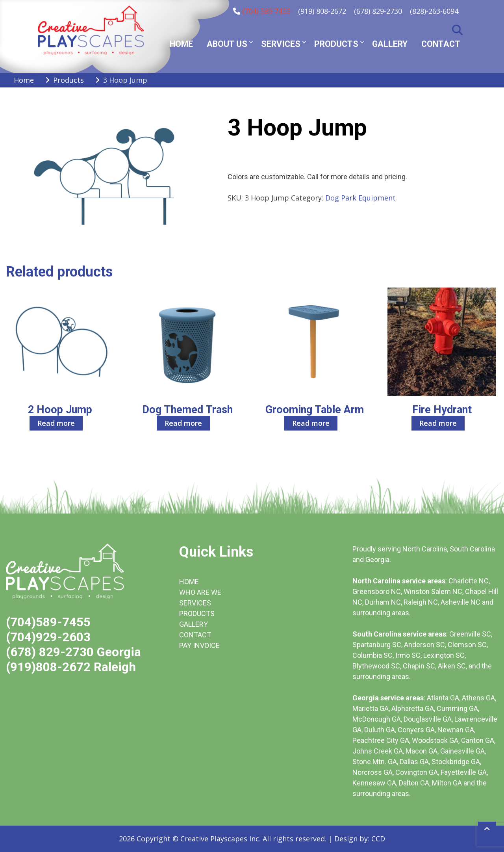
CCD (378, 839)
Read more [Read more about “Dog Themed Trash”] (183, 423)
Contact (441, 44)
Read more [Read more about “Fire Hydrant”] (438, 423)
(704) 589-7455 (266, 11)
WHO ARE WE (200, 592)
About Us (227, 44)
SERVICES (195, 603)
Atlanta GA (443, 698)
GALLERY (194, 624)
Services (281, 44)
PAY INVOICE (199, 645)
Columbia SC (372, 655)
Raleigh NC (421, 602)
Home (181, 44)
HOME (189, 582)
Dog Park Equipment (360, 198)
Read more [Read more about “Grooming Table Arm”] (311, 423)
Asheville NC (460, 602)
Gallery (390, 44)
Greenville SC (470, 634)
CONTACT (195, 635)
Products (336, 44)
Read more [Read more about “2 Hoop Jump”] (56, 423)
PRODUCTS (197, 613)
